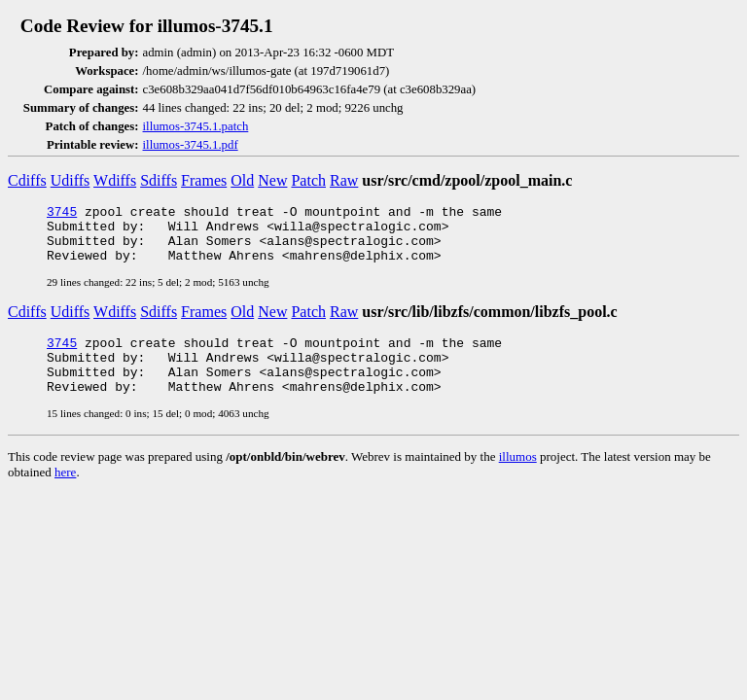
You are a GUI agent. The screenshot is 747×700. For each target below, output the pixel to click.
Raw (344, 180)
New (272, 180)
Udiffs (71, 180)
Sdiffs (159, 180)
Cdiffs (27, 180)
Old (242, 180)
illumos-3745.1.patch (196, 126)
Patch (308, 180)
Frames (204, 180)
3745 (62, 214)
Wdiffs (115, 180)
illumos (518, 480)
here (65, 495)
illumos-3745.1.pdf (191, 145)
